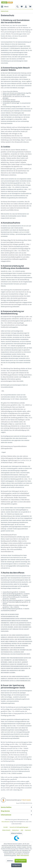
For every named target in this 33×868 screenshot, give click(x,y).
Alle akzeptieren (21, 861)
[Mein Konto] (26, 7)
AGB (22, 830)
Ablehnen (10, 861)
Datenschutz (15, 830)
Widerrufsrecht (6, 830)
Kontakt (6, 827)
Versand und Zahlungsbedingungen (19, 827)
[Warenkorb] (30, 7)
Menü (5, 6)
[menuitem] (5, 7)
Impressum (28, 830)
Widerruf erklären (16, 833)
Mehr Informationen (23, 855)
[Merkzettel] (22, 7)
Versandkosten (5, 822)
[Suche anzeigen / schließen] (17, 7)
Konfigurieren (16, 865)
